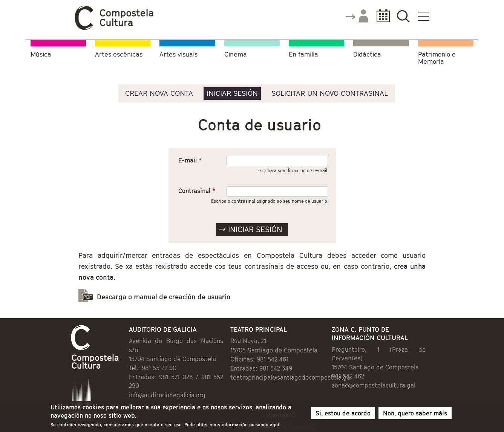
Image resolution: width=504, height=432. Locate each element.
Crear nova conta (159, 93)
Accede (357, 17)
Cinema (236, 54)
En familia (303, 54)
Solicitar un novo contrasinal (330, 93)
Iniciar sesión (232, 93)
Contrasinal (197, 191)
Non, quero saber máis (415, 414)
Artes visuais (178, 54)
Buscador (404, 16)
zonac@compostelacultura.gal (374, 385)
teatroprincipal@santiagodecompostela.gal (291, 377)
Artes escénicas (119, 54)
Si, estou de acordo (343, 414)
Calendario (381, 16)
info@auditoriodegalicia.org (167, 395)
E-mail (190, 160)
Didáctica (367, 54)
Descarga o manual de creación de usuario (164, 297)
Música (41, 54)
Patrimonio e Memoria (437, 58)
